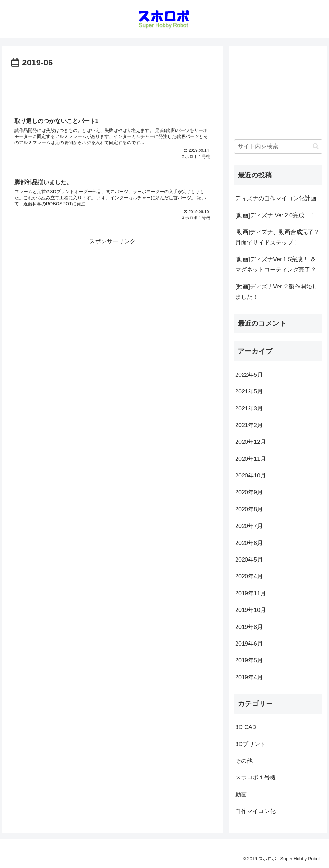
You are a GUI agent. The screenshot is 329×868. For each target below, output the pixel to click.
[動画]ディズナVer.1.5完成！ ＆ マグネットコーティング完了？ (276, 264)
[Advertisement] (112, 90)
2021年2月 (249, 425)
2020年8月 (249, 509)
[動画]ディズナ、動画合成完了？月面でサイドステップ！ (277, 237)
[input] (278, 146)
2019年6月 (249, 644)
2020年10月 (251, 476)
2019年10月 (251, 610)
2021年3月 (249, 408)
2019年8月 (249, 627)
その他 (244, 761)
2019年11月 (251, 593)
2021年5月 (249, 391)
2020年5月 (249, 560)
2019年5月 (249, 660)
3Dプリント (250, 744)
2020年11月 (251, 459)
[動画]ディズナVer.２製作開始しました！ (276, 292)
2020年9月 (249, 492)
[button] (316, 146)
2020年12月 (251, 442)
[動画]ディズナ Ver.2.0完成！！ (276, 215)
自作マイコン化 (255, 811)
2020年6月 (249, 543)
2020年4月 (249, 576)
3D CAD (246, 727)
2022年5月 (249, 375)
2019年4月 (249, 677)
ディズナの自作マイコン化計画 (276, 198)
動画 (241, 795)
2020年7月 (249, 526)
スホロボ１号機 (255, 778)
